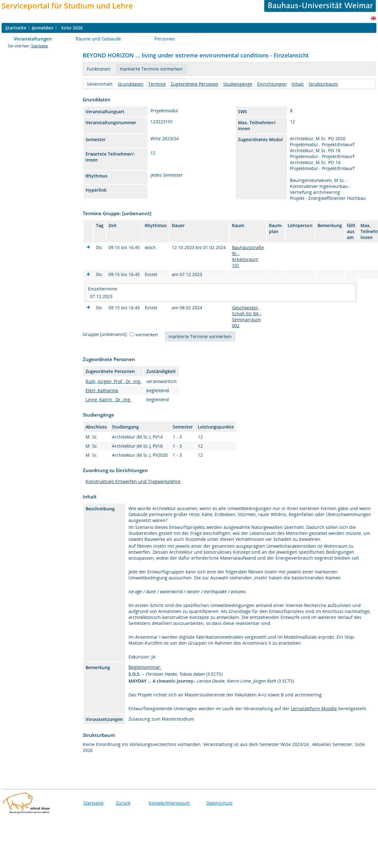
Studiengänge (238, 84)
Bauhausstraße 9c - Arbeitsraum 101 (248, 256)
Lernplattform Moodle (314, 708)
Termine (157, 84)
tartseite (16, 28)
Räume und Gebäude (98, 39)
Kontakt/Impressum (169, 803)
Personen (165, 39)
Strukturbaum (323, 84)
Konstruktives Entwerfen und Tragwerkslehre (133, 481)
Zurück (123, 803)
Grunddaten (131, 84)
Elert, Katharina (102, 390)
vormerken (147, 335)
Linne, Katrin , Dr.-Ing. (108, 399)
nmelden (42, 28)
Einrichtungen (272, 84)
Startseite (39, 46)
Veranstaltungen (33, 39)
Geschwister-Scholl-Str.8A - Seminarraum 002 (247, 317)
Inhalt (298, 84)
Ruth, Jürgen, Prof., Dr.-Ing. (113, 381)
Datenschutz (219, 803)
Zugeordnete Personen (194, 84)
